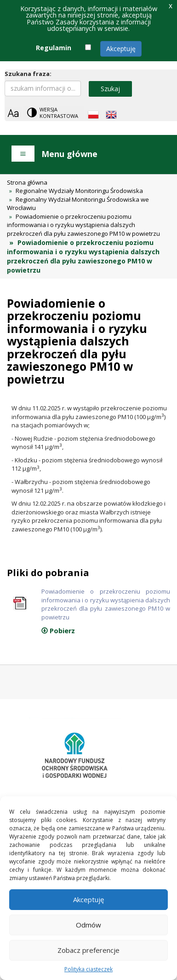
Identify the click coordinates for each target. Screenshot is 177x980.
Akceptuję (121, 49)
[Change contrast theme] (53, 113)
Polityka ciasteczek (88, 969)
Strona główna (27, 182)
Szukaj (110, 89)
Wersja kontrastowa (59, 113)
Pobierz (58, 631)
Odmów (88, 925)
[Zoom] (13, 113)
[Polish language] (93, 115)
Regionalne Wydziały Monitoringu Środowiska (79, 191)
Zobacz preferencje (88, 950)
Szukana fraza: (28, 74)
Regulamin (54, 48)
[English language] (111, 115)
